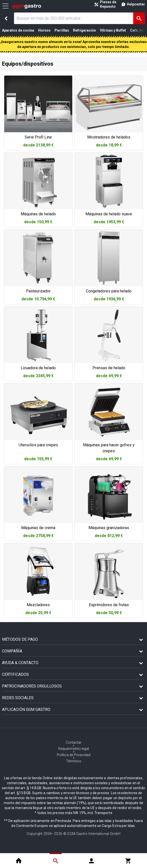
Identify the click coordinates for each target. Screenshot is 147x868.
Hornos (44, 30)
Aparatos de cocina (18, 30)
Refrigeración (84, 30)
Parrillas (62, 30)
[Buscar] (139, 18)
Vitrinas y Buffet (113, 30)
